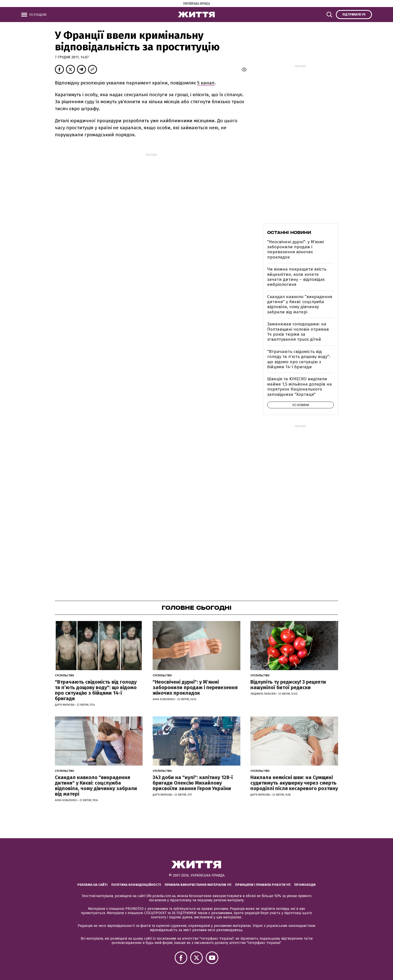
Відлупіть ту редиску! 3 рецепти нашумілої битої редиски (288, 685)
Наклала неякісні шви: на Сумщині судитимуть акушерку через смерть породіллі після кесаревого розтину (294, 783)
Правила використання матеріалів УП (198, 885)
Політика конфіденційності (136, 885)
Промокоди (305, 885)
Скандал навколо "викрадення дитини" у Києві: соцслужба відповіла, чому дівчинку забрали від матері (300, 304)
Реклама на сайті (92, 885)
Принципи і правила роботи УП (263, 885)
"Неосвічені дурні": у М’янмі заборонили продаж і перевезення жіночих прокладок (296, 250)
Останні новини (289, 232)
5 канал (206, 83)
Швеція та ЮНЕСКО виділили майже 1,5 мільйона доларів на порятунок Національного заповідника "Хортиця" (300, 387)
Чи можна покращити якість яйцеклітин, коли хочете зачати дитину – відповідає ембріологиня (297, 277)
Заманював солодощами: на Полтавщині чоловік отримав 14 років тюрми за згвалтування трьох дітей (298, 332)
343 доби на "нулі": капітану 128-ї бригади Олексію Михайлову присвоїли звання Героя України (193, 783)
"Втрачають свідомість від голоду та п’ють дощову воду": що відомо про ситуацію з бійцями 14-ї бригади (299, 359)
